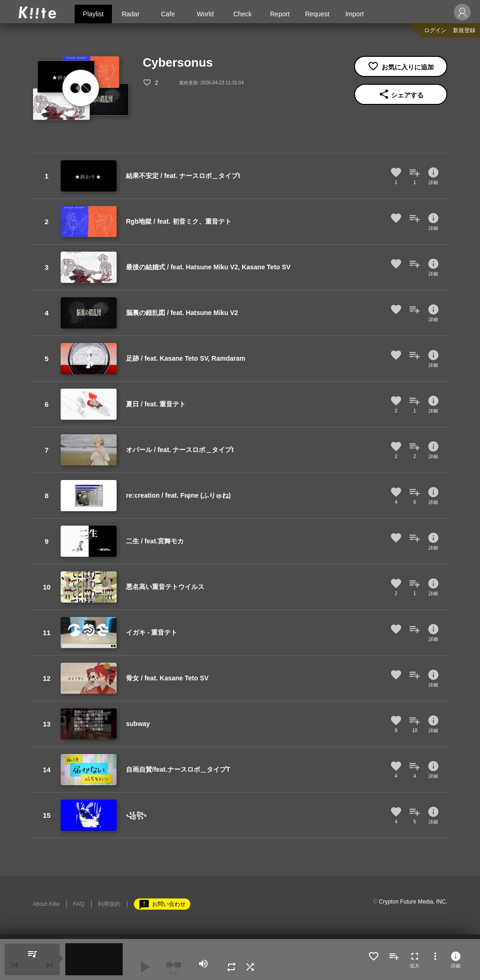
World (205, 14)
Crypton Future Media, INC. (413, 902)
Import (355, 14)
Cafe (168, 14)
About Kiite (46, 904)
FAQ (79, 904)
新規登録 (464, 30)
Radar (131, 14)
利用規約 (109, 904)
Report (280, 14)
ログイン (435, 30)
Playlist (93, 14)
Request (317, 14)
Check (243, 14)
